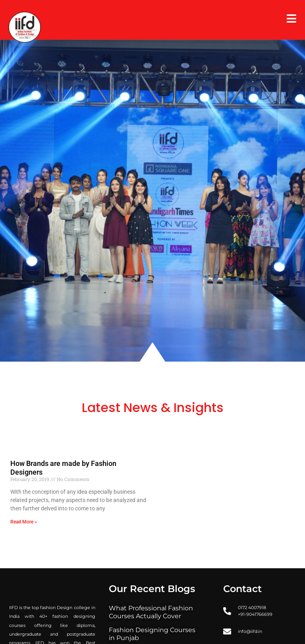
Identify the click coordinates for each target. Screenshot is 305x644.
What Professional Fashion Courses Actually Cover (151, 612)
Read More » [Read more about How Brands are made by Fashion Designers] (24, 522)
